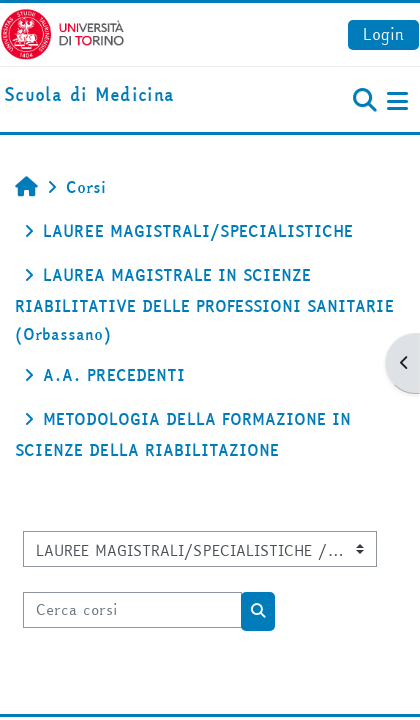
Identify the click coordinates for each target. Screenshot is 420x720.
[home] (89, 95)
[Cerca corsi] (132, 610)
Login (383, 34)
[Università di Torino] (62, 32)
